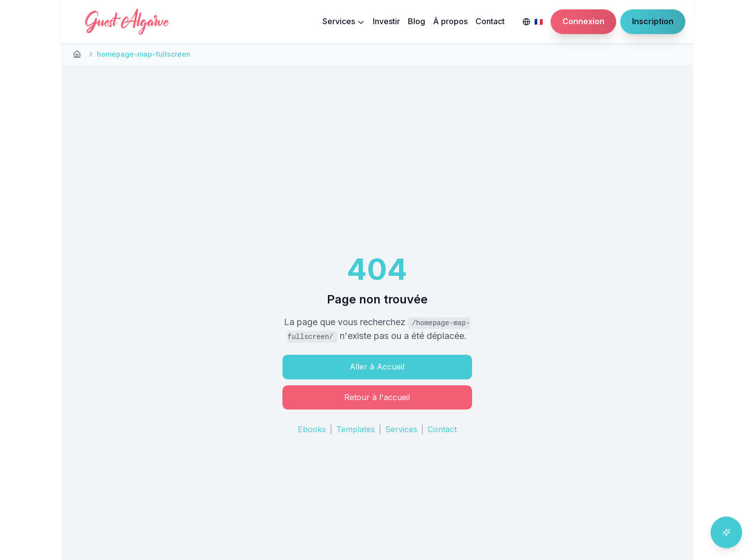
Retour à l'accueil (377, 397)
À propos (450, 21)
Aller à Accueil (377, 367)
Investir (386, 21)
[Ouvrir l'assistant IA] (726, 532)
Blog (417, 21)
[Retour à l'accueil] (77, 54)
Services (344, 21)
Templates (356, 429)
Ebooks (312, 429)
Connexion (583, 21)
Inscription (653, 21)
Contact (490, 21)
